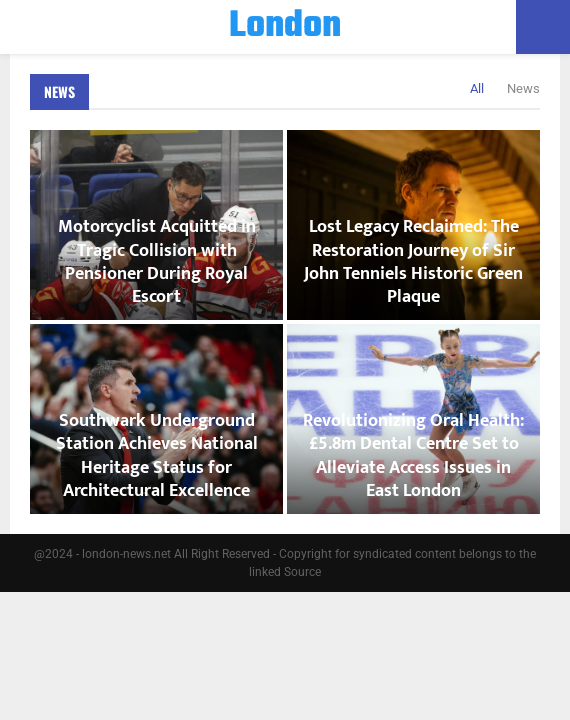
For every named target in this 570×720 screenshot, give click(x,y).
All (477, 88)
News (59, 91)
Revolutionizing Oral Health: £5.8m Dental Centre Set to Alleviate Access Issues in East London (413, 456)
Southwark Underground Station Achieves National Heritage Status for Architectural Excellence (157, 456)
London (285, 27)
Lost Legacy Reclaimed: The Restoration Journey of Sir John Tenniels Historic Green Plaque (413, 262)
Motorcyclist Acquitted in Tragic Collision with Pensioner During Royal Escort (157, 262)
